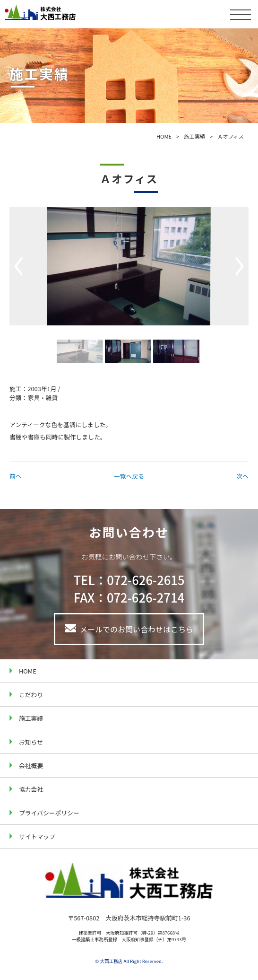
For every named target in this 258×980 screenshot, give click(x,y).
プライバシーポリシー (49, 813)
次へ (242, 476)
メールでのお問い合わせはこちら (137, 629)
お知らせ (31, 742)
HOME (164, 136)
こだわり (31, 695)
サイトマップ (37, 836)
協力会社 (31, 789)
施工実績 (194, 136)
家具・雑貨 (43, 398)
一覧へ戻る (129, 476)
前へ (16, 476)
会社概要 (31, 766)
